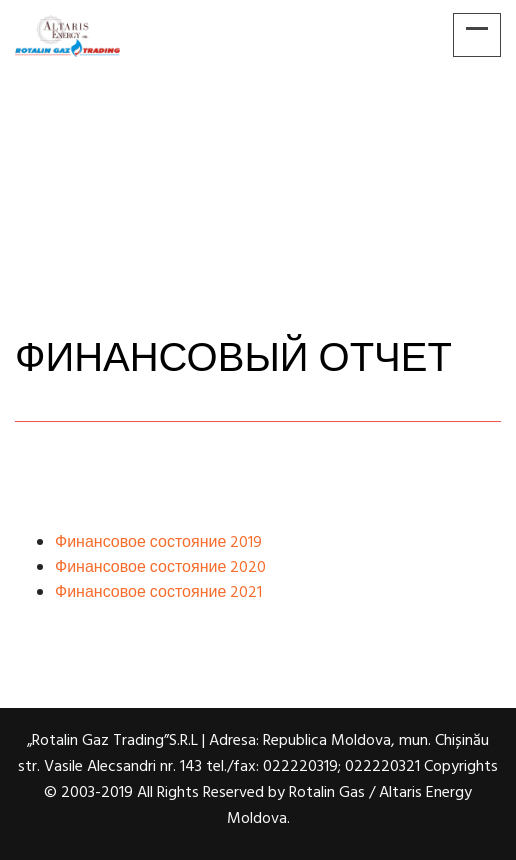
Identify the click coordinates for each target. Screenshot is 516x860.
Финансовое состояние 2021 (158, 593)
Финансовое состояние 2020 (160, 568)
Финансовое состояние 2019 (158, 543)
